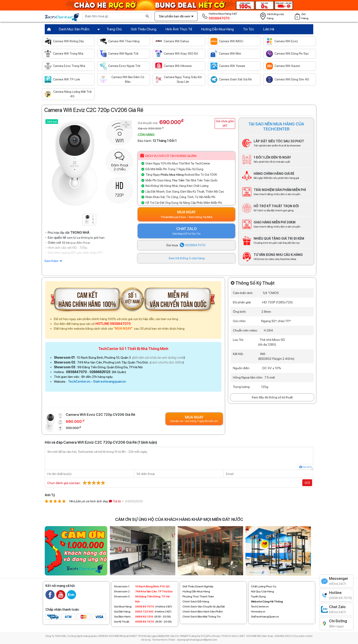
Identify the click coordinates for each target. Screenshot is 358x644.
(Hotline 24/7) (143, 607)
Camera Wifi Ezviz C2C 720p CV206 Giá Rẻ (94, 110)
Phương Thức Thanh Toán (198, 596)
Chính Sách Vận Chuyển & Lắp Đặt (204, 607)
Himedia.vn (258, 612)
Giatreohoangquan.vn (109, 382)
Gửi (307, 483)
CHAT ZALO (186, 231)
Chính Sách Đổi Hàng (196, 602)
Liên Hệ (269, 29)
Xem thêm (51, 261)
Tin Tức (249, 29)
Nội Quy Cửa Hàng (262, 591)
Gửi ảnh (306, 467)
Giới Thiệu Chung (144, 29)
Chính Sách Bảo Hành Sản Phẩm (203, 612)
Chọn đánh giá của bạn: (77, 483)
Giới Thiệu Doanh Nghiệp (198, 586)
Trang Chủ (114, 29)
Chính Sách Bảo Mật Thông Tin (201, 617)
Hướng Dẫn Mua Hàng (217, 29)
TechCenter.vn (79, 382)
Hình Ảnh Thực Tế (179, 29)
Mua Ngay (186, 214)
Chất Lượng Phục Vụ (264, 586)
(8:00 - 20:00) (142, 617)
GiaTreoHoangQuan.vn (265, 617)
